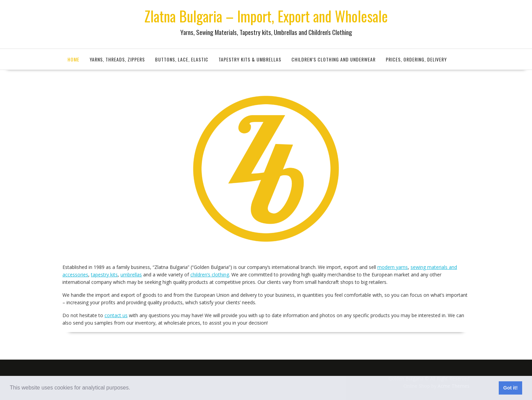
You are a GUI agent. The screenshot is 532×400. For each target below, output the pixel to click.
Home (73, 59)
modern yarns (393, 267)
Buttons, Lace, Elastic (182, 59)
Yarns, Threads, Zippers (117, 59)
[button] (133, 388)
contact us (116, 315)
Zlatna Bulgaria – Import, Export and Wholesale (266, 16)
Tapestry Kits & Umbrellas (250, 59)
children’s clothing (210, 275)
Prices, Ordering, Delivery (416, 59)
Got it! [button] (510, 388)
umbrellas (131, 275)
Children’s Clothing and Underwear (334, 59)
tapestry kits (104, 275)
